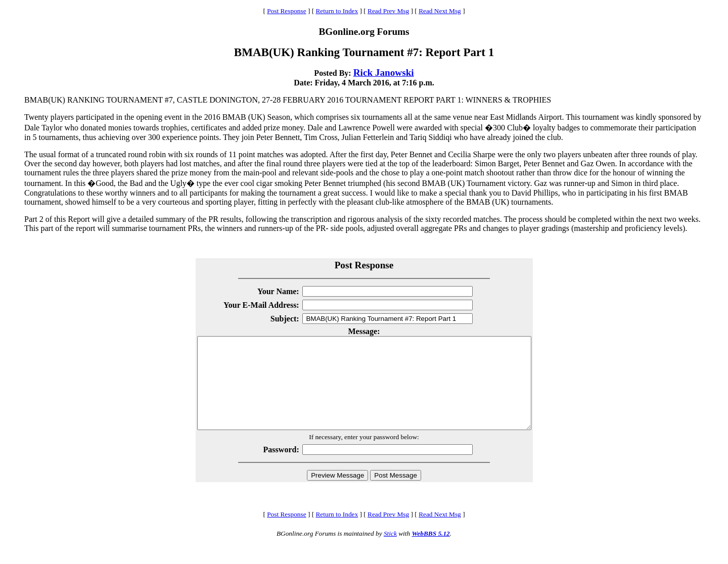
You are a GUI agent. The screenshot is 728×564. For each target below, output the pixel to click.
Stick (390, 552)
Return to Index (337, 11)
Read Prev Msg (388, 11)
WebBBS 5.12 (430, 552)
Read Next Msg (440, 11)
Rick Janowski (384, 73)
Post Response (286, 11)
